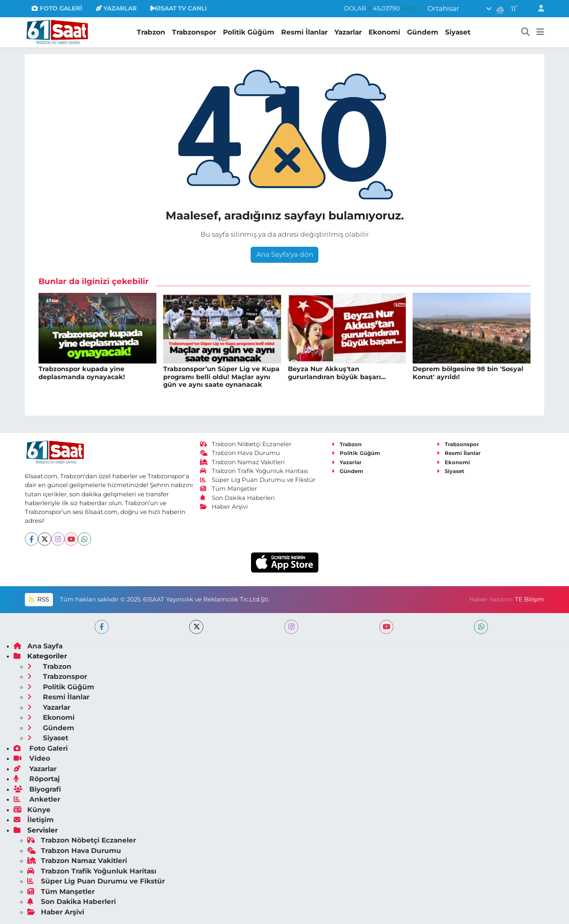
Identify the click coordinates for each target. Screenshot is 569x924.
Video (32, 758)
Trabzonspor (194, 32)
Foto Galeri (41, 748)
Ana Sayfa (38, 646)
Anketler (37, 799)
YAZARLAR (116, 8)
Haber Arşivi (224, 507)
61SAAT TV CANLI (179, 8)
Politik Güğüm (249, 32)
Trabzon (151, 32)
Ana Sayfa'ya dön (285, 254)
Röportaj (37, 779)
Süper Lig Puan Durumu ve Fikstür (258, 480)
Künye (32, 810)
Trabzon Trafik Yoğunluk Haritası (254, 471)
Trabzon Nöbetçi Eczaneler (246, 444)
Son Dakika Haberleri (237, 498)
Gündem (423, 32)
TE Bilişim (530, 599)
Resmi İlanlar (304, 32)
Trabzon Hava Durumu (240, 453)
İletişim (34, 820)
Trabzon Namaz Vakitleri (242, 462)
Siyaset (458, 32)
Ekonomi (384, 32)
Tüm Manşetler (229, 489)
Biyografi (37, 789)
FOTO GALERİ (57, 8)
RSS (39, 599)
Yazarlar (348, 32)
